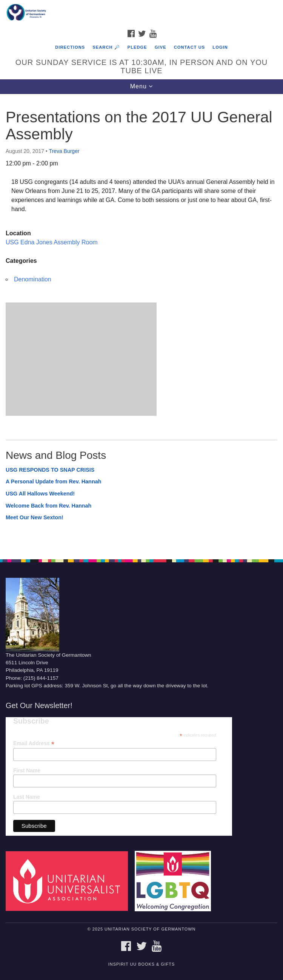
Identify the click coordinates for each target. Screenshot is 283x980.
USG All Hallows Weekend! (40, 494)
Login (220, 47)
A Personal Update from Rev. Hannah (54, 482)
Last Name (27, 797)
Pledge (137, 47)
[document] (141, 323)
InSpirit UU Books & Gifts (141, 964)
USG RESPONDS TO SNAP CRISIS (50, 470)
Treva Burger (64, 151)
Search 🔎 (106, 47)
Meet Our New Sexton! (35, 517)
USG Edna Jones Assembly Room (52, 242)
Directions (70, 47)
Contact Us (190, 47)
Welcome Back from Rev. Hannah (48, 506)
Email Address (34, 743)
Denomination (33, 279)
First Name (27, 770)
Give (161, 47)
